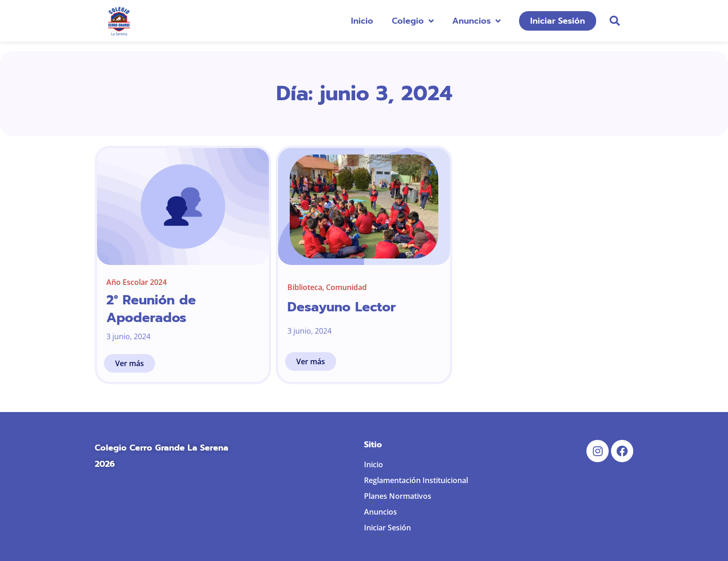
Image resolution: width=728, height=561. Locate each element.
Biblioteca (305, 287)
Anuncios (476, 21)
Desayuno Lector (342, 307)
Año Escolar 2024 (136, 282)
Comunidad (346, 287)
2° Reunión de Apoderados (151, 309)
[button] (615, 21)
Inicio (362, 21)
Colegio (413, 21)
